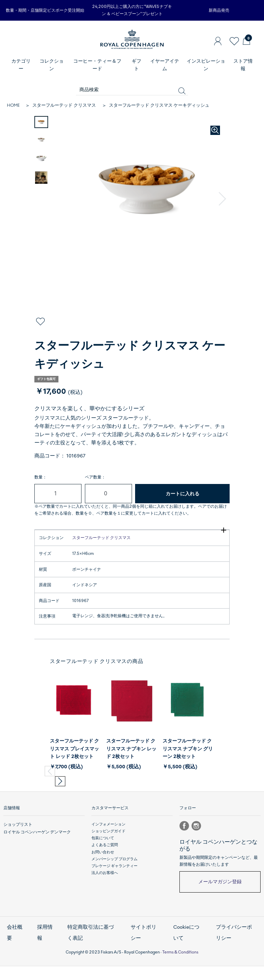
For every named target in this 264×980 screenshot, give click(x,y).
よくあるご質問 (105, 866)
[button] (223, 199)
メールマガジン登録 (220, 903)
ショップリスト (17, 846)
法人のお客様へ (105, 894)
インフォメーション (108, 846)
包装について (103, 859)
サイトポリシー (144, 950)
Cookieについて (187, 950)
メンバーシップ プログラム (114, 880)
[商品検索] (132, 90)
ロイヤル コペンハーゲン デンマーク (34, 852)
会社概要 (14, 950)
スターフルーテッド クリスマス (64, 105)
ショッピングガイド (108, 852)
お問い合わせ (103, 873)
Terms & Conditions (180, 966)
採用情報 (44, 950)
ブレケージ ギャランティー (114, 887)
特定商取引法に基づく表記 (92, 950)
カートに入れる (183, 494)
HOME (13, 105)
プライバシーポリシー (236, 950)
